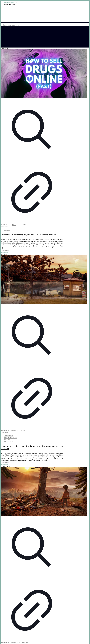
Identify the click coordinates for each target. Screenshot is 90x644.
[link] (18, 25)
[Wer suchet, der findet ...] (10, 25)
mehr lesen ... (6, 252)
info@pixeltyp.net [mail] (10, 4)
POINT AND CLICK (11, 438)
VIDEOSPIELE (9, 442)
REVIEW (7, 440)
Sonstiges (7, 230)
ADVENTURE (9, 436)
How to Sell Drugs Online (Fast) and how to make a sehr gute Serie (28, 235)
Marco (14, 225)
